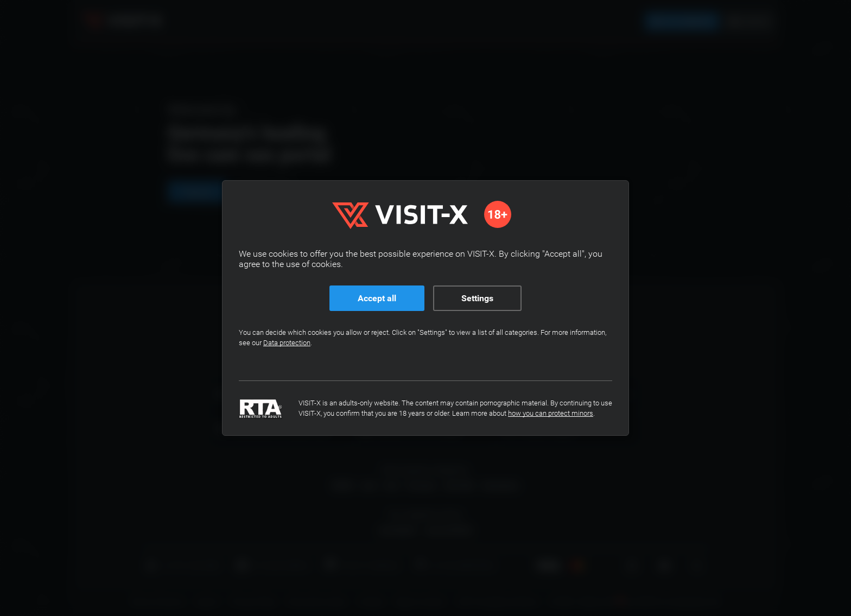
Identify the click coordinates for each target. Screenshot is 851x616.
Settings (477, 298)
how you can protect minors (551, 413)
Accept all (377, 298)
